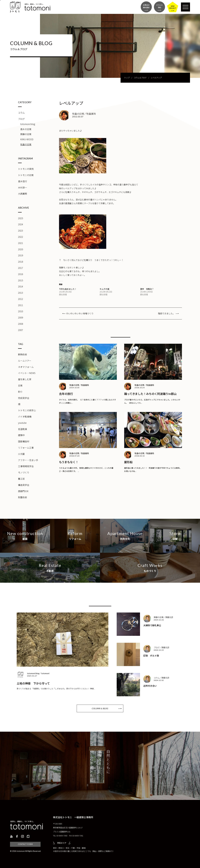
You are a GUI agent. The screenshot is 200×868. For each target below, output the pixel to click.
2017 (21, 268)
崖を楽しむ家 (25, 379)
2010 (21, 311)
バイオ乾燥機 (25, 417)
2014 (21, 286)
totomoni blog (28, 124)
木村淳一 (22, 188)
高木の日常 (26, 129)
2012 (21, 299)
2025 (21, 218)
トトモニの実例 (26, 169)
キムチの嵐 (104, 289)
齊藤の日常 (26, 134)
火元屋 (21, 454)
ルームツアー (25, 361)
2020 (21, 249)
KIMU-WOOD (27, 139)
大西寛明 (22, 194)
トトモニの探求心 (27, 410)
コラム (21, 113)
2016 (21, 274)
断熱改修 (22, 354)
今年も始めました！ (68, 289)
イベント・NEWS (27, 373)
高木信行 (22, 181)
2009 (21, 317)
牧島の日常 (26, 144)
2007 (21, 330)
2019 (21, 255)
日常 (20, 385)
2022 (21, 237)
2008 (21, 324)
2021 (21, 243)
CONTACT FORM (25, 844)
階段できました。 (166, 313)
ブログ (21, 119)
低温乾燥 (22, 429)
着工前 (21, 479)
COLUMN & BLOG (100, 708)
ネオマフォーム (26, 367)
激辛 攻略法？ (147, 289)
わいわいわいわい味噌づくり (80, 313)
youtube (22, 423)
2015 (21, 280)
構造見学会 (24, 485)
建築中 (21, 435)
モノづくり (24, 472)
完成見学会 (24, 398)
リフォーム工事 (26, 448)
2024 (21, 224)
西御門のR (23, 491)
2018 (21, 262)
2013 (21, 293)
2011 (21, 305)
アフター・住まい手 (28, 460)
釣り (20, 392)
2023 (21, 231)
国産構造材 (24, 441)
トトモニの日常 (26, 175)
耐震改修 (22, 497)
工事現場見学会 (26, 466)
